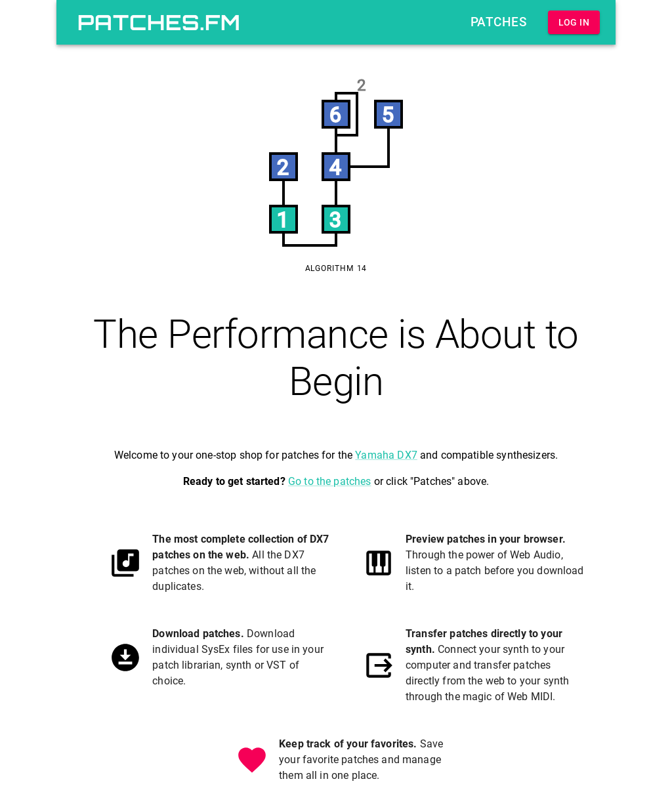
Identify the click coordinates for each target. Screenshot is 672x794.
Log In (574, 23)
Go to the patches (330, 481)
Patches (499, 22)
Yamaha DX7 (386, 455)
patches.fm (159, 22)
